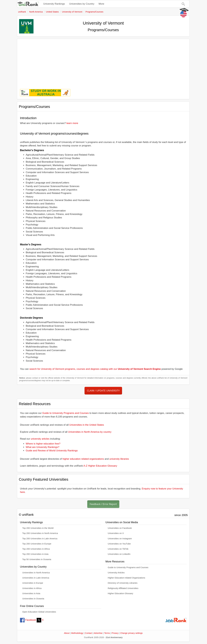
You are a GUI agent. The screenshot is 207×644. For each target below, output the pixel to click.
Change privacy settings (131, 633)
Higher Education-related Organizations (126, 578)
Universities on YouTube (119, 544)
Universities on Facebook (120, 528)
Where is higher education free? (43, 444)
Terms (107, 633)
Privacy (115, 633)
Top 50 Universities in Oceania (37, 559)
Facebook (28, 620)
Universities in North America (36, 573)
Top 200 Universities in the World (38, 528)
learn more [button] (72, 123)
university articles (40, 439)
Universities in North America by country (90, 432)
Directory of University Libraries (123, 583)
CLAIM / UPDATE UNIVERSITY (103, 391)
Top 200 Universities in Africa (36, 549)
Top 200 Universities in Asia (35, 554)
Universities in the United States (87, 425)
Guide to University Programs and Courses (65, 413)
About (67, 633)
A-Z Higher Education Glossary (100, 466)
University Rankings (54, 4)
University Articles (116, 573)
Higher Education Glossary (121, 593)
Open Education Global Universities (39, 612)
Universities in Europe (33, 583)
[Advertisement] (103, 62)
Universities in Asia (31, 593)
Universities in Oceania (33, 599)
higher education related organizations (83, 459)
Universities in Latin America (36, 578)
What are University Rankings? (42, 447)
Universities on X (116, 533)
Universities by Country (82, 4)
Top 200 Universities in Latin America (40, 539)
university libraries (119, 459)
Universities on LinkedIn (119, 554)
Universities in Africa (32, 588)
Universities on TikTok (118, 549)
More (101, 4)
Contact (89, 633)
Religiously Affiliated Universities (123, 588)
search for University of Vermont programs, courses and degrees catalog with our (95, 369)
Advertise (98, 633)
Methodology (77, 633)
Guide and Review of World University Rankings (52, 451)
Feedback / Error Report (103, 504)
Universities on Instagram (120, 539)
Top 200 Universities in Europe (37, 544)
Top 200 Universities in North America (40, 533)
